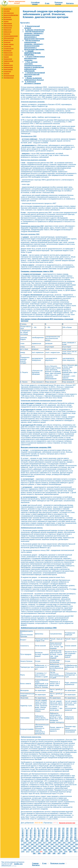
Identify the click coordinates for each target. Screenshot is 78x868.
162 (39, 850)
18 (27, 830)
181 (75, 852)
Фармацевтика (8, 67)
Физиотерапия (8, 69)
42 (67, 832)
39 (55, 832)
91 (38, 839)
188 (64, 853)
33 (31, 832)
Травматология (8, 61)
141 (49, 846)
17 (23, 830)
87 (22, 839)
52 (51, 834)
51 (47, 834)
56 (67, 834)
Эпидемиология (8, 78)
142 (54, 846)
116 (39, 843)
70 (67, 835)
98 (67, 839)
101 (22, 841)
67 (55, 835)
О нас (47, 3)
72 (75, 835)
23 (47, 830)
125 (27, 844)
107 (52, 841)
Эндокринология (9, 76)
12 (59, 828)
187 (59, 853)
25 (55, 830)
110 (67, 841)
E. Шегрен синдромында (35, 30)
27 (63, 830)
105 (42, 841)
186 (54, 853)
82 (59, 837)
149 (32, 848)
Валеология (7, 17)
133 (67, 844)
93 (46, 839)
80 (51, 837)
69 (63, 835)
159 (25, 850)
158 (76, 848)
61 (31, 835)
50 (43, 834)
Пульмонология (8, 48)
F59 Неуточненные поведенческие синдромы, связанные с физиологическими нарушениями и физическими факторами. (34, 45)
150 (37, 848)
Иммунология (8, 26)
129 (47, 844)
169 (74, 850)
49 (39, 834)
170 (23, 852)
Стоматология (8, 55)
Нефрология (7, 32)
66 (51, 835)
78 (43, 837)
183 (39, 853)
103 (32, 841)
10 (51, 828)
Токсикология (8, 59)
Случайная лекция (35, 3)
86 (75, 837)
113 (25, 843)
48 (35, 834)
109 (62, 841)
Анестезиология (9, 13)
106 (47, 841)
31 (23, 832)
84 (67, 837)
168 (69, 850)
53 (55, 834)
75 (31, 837)
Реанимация (7, 51)
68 (59, 835)
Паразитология (8, 40)
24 (51, 830)
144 (64, 846)
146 (74, 846)
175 (46, 852)
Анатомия (7, 11)
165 (54, 850)
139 (39, 846)
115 (35, 843)
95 (55, 839)
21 (39, 830)
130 (52, 844)
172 (32, 852)
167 (64, 850)
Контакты (70, 3)
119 (54, 843)
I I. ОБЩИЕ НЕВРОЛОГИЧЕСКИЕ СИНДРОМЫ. (32, 53)
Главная (35, 863)
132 (62, 844)
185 (49, 853)
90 (34, 839)
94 (50, 839)
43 (71, 832)
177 (56, 852)
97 (63, 839)
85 (71, 837)
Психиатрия (7, 46)
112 (76, 841)
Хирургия (6, 74)
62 (35, 835)
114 (30, 843)
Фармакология (8, 65)
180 (70, 852)
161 (35, 850)
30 (75, 830)
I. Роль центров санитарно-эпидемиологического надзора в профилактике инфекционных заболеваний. (34, 66)
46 (27, 834)
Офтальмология (9, 38)
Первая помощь (9, 44)
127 (37, 844)
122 (69, 843)
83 (63, 837)
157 (72, 848)
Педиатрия (7, 42)
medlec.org (18, 864)
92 (42, 839)
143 (59, 846)
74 (27, 837)
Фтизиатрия (7, 71)
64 (43, 835)
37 (47, 832)
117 (44, 843)
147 (22, 848)
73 (23, 837)
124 (22, 844)
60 (27, 835)
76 (35, 837)
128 (42, 844)
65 (47, 835)
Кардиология (8, 28)
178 (61, 852)
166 (59, 850)
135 (76, 844)
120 (59, 843)
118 (49, 843)
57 (71, 834)
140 (44, 846)
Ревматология (8, 53)
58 (75, 834)
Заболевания (8, 23)
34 (35, 832)
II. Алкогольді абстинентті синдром (33, 83)
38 (51, 832)
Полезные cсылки (59, 3)
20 (35, 830)
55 (63, 834)
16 (75, 828)
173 (37, 852)
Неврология (7, 30)
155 (62, 848)
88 (26, 839)
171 (27, 852)
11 (55, 828)
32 (27, 832)
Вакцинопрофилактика (11, 15)
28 (67, 830)
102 (27, 841)
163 (44, 850)
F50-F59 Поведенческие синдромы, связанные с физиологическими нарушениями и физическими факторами (34, 35)
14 (67, 828)
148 (27, 848)
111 (72, 841)
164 (49, 850)
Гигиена (6, 21)
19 (31, 830)
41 (63, 832)
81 (55, 837)
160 (30, 850)
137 (30, 846)
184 (44, 853)
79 (47, 837)
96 (59, 839)
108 (57, 841)
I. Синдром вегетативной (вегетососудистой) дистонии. (34, 74)
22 (43, 830)
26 (59, 830)
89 (30, 839)
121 (64, 843)
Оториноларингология (11, 36)
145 (69, 846)
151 (42, 848)
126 (32, 844)
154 (57, 848)
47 (31, 834)
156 (67, 848)
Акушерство (7, 9)
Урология (6, 63)
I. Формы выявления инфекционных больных (34, 79)
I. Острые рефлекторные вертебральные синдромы (34, 58)
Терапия (6, 57)
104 (37, 841)
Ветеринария (8, 19)
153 (52, 848)
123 (74, 843)
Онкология (7, 34)
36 (43, 832)
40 (59, 832)
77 (39, 837)
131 (57, 844)
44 (75, 832)
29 (71, 830)
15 (71, 828)
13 (63, 828)
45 (23, 834)
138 (35, 846)
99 (71, 839)
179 (65, 852)
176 (51, 852)
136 (25, 846)
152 (47, 848)
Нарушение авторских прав (67, 823)
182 (34, 853)
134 (72, 844)
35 (39, 832)
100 (75, 839)
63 (39, 835)
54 (59, 834)
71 (71, 835)
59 (23, 835)
